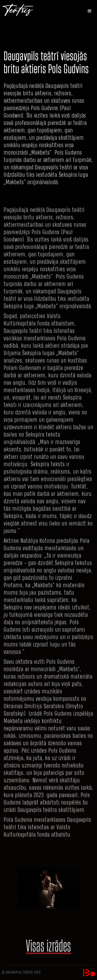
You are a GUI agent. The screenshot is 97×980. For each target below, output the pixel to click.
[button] (90, 11)
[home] (22, 10)
